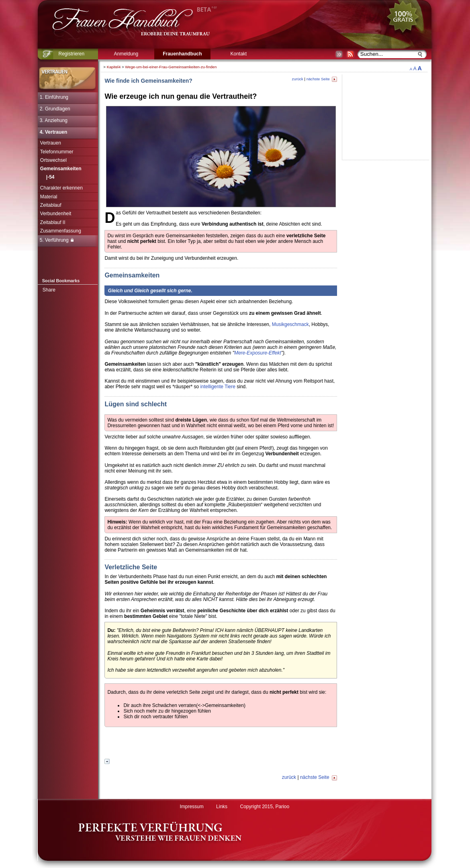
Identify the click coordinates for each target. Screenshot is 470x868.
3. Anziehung (54, 120)
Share (49, 290)
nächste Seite (322, 79)
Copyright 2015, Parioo (265, 807)
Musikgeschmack (290, 324)
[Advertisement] (221, 744)
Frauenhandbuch (182, 54)
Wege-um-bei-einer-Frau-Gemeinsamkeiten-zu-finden (171, 67)
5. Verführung (57, 240)
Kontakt (238, 54)
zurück (298, 79)
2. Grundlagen (55, 109)
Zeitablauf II (53, 222)
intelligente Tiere (218, 387)
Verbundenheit (56, 214)
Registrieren (71, 54)
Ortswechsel (53, 160)
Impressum (191, 807)
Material (49, 197)
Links (222, 807)
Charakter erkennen (61, 188)
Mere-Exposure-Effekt (258, 353)
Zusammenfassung (61, 231)
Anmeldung (126, 54)
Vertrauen (51, 143)
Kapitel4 (114, 67)
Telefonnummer (57, 152)
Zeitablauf (51, 205)
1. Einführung (54, 97)
